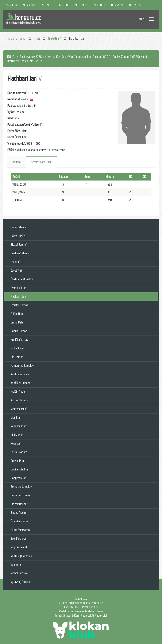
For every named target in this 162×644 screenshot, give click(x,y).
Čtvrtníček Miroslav (22, 279)
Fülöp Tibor (17, 314)
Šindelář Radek (19, 521)
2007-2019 (116, 5)
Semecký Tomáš (20, 495)
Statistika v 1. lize (41, 162)
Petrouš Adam (19, 452)
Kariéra (17, 162)
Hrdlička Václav (19, 340)
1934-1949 (29, 5)
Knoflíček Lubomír (21, 383)
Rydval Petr (17, 461)
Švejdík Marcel (19, 538)
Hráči (37, 38)
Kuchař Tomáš (19, 400)
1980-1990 (81, 5)
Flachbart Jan (18, 296)
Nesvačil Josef (19, 426)
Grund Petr (17, 322)
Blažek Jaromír (19, 245)
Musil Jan (16, 417)
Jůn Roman (17, 357)
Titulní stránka (16, 38)
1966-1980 (63, 5)
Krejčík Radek (18, 391)
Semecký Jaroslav (21, 487)
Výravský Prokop (20, 582)
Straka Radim (19, 513)
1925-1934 (12, 5)
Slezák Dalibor (19, 504)
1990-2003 (98, 5)
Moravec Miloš (19, 409)
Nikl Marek (17, 435)
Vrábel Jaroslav (19, 573)
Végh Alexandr (19, 547)
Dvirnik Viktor (18, 288)
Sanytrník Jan (18, 478)
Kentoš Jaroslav (20, 374)
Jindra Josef (17, 348)
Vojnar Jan (16, 564)
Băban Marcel (19, 227)
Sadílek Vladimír (20, 469)
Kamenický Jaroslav (22, 366)
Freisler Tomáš (19, 305)
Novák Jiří (16, 443)
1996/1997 (55, 38)
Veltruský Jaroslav (21, 556)
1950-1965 (46, 5)
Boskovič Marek (20, 253)
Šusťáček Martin (20, 530)
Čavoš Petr (17, 270)
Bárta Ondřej (18, 236)
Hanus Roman (19, 331)
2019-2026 (134, 5)
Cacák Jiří (16, 262)
